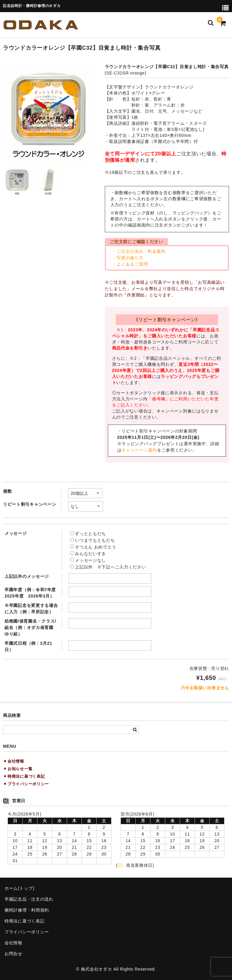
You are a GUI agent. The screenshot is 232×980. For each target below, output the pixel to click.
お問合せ (13, 954)
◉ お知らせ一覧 (18, 769)
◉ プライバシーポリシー (26, 784)
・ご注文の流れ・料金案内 (139, 251)
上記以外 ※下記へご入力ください (108, 567)
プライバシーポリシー (27, 932)
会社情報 (13, 943)
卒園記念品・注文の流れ (29, 899)
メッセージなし (88, 560)
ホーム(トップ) (19, 888)
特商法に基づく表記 (24, 921)
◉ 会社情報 (14, 761)
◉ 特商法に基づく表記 (24, 776)
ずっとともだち (88, 534)
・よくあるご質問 (130, 264)
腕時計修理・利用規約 (27, 910)
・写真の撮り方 (128, 258)
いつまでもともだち (92, 540)
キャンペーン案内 (139, 450)
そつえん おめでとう (93, 547)
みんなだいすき (88, 554)
